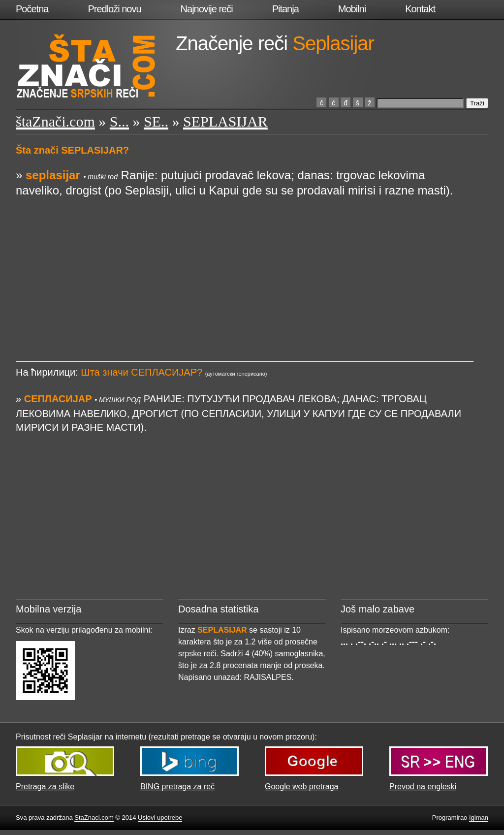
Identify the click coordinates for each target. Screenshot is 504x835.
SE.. (156, 121)
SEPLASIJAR (225, 121)
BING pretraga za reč (177, 787)
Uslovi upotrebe (160, 818)
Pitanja (285, 9)
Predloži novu (114, 9)
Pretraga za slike (45, 787)
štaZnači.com (55, 121)
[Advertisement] (245, 266)
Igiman (479, 818)
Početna (32, 9)
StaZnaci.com (94, 818)
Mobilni (352, 9)
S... (119, 121)
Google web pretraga (301, 787)
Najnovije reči (207, 9)
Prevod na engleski (423, 787)
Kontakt (420, 9)
